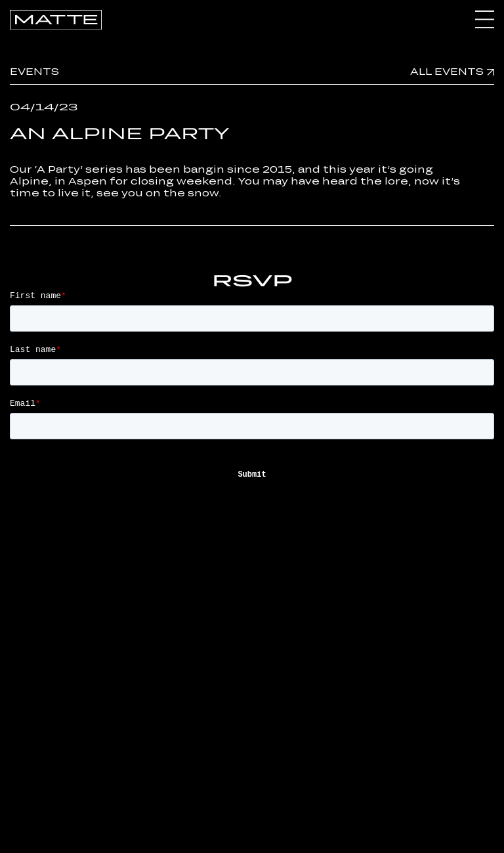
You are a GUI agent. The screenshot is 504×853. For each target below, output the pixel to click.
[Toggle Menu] (485, 20)
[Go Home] (56, 19)
